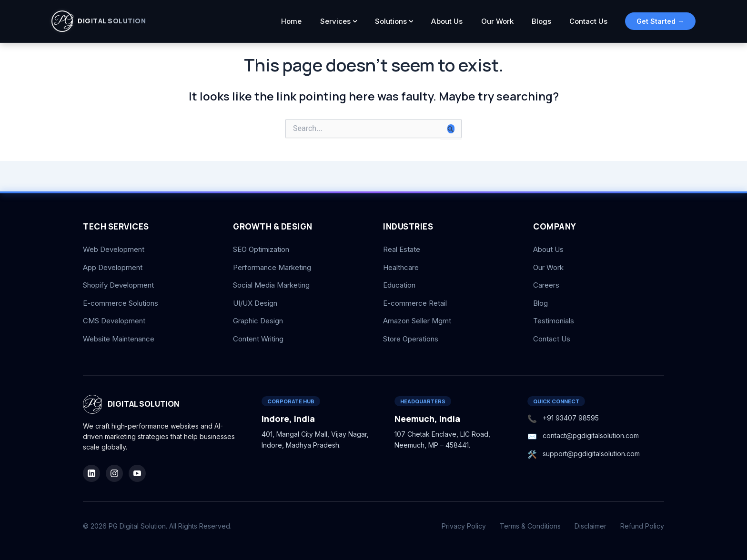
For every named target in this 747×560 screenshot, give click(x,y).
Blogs (544, 21)
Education (399, 285)
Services (344, 21)
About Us (453, 21)
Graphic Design (258, 321)
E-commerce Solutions (121, 303)
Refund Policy (642, 526)
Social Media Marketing (271, 285)
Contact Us (589, 21)
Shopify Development (118, 285)
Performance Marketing (272, 267)
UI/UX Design (255, 303)
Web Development (114, 249)
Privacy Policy (464, 526)
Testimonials (554, 321)
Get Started (660, 21)
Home (302, 21)
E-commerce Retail (415, 303)
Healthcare (401, 267)
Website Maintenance (119, 339)
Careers (546, 285)
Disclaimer (591, 526)
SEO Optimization (261, 249)
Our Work (501, 21)
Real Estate (402, 249)
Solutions (399, 21)
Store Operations (411, 339)
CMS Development (114, 321)
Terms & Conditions (530, 526)
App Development (113, 267)
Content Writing (258, 339)
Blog (540, 303)
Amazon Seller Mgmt (417, 321)
